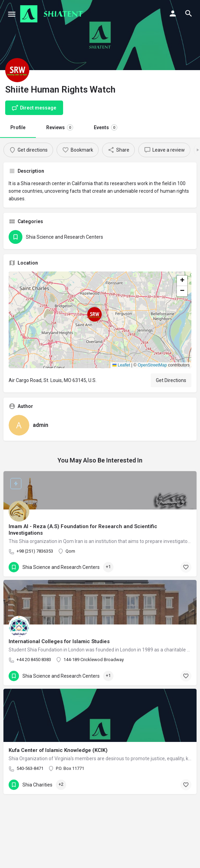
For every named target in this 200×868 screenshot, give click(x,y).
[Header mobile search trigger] (189, 13)
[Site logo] (53, 14)
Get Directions (171, 380)
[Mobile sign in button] (173, 13)
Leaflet (121, 365)
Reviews (60, 127)
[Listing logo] (17, 70)
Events (106, 127)
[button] (100, 320)
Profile (18, 127)
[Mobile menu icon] (12, 14)
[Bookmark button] (186, 567)
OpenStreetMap (152, 365)
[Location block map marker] (94, 314)
